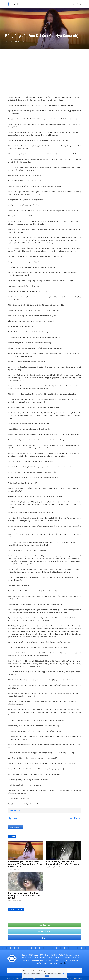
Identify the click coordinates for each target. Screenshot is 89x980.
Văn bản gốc (15, 810)
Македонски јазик (33, 960)
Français (35, 958)
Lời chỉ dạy (40, 4)
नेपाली (31, 955)
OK (47, 976)
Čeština (76, 955)
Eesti (29, 958)
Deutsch (42, 958)
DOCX (78, 818)
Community (66, 4)
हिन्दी (62, 958)
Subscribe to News (44, 925)
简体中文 (54, 955)
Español (38, 963)
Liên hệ (69, 978)
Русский (64, 960)
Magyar (67, 958)
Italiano (74, 958)
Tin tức (50, 4)
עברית (57, 958)
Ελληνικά (50, 958)
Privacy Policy (78, 978)
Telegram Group (45, 931)
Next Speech (16, 827)
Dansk (23, 958)
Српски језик (73, 960)
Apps (44, 938)
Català (47, 955)
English (25, 955)
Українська (53, 963)
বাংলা (42, 955)
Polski (42, 960)
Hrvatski (69, 955)
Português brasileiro (53, 960)
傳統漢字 (62, 955)
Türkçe (45, 963)
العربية (36, 955)
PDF (71, 818)
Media (57, 4)
